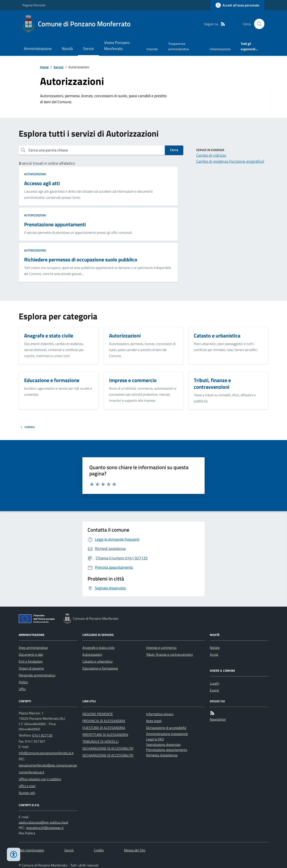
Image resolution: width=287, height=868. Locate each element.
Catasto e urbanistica (97, 661)
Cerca (174, 150)
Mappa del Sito (135, 850)
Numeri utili (27, 793)
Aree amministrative (33, 648)
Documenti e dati (31, 654)
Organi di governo (31, 668)
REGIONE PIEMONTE (98, 714)
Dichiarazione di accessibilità (166, 728)
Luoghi (214, 683)
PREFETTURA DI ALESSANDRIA (105, 735)
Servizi (88, 49)
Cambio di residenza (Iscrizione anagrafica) (230, 161)
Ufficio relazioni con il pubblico (40, 779)
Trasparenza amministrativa (179, 46)
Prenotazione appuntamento (167, 750)
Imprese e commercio (161, 648)
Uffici (22, 689)
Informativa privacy (160, 714)
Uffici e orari (27, 786)
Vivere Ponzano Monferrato (117, 46)
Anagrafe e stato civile (98, 648)
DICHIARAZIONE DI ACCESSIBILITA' (108, 748)
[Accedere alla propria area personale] (237, 5)
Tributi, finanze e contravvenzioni (169, 654)
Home (44, 67)
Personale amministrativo (37, 675)
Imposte (152, 49)
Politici (23, 682)
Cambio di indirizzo (211, 155)
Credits (99, 850)
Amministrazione (38, 49)
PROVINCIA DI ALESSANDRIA (104, 721)
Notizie (215, 648)
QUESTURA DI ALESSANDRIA (104, 728)
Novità (67, 49)
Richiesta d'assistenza (162, 755)
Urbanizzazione (220, 49)
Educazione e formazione (100, 668)
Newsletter (218, 719)
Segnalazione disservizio (163, 745)
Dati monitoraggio (31, 850)
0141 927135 (42, 735)
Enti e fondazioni (31, 661)
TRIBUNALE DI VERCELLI (100, 742)
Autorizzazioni (35, 174)
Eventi (214, 690)
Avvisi (214, 654)
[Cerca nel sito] (258, 24)
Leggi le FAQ (155, 739)
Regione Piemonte (34, 5)
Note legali (154, 721)
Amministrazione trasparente (167, 734)
